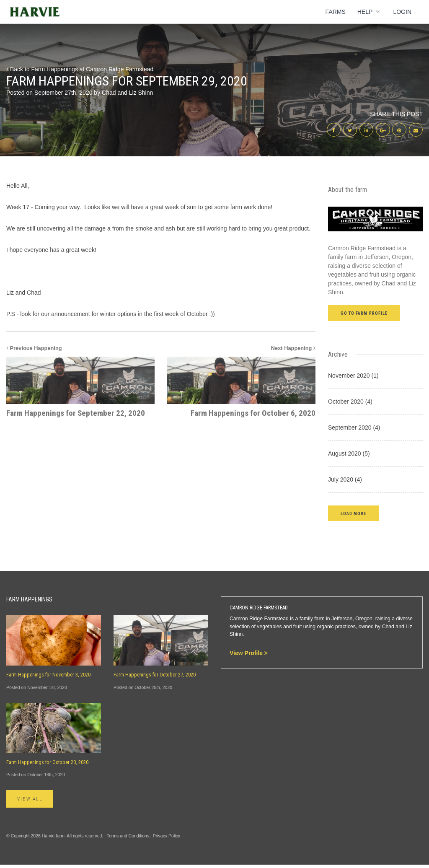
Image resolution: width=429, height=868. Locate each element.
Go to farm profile (364, 316)
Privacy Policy (167, 839)
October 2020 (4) (350, 404)
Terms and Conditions (128, 839)
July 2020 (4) (345, 482)
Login (402, 12)
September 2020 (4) (354, 430)
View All (33, 802)
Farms (336, 12)
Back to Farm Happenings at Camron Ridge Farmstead (80, 69)
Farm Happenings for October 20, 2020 (47, 765)
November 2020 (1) (353, 378)
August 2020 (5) (349, 456)
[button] (353, 516)
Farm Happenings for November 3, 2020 (48, 678)
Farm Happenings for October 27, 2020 (155, 678)
